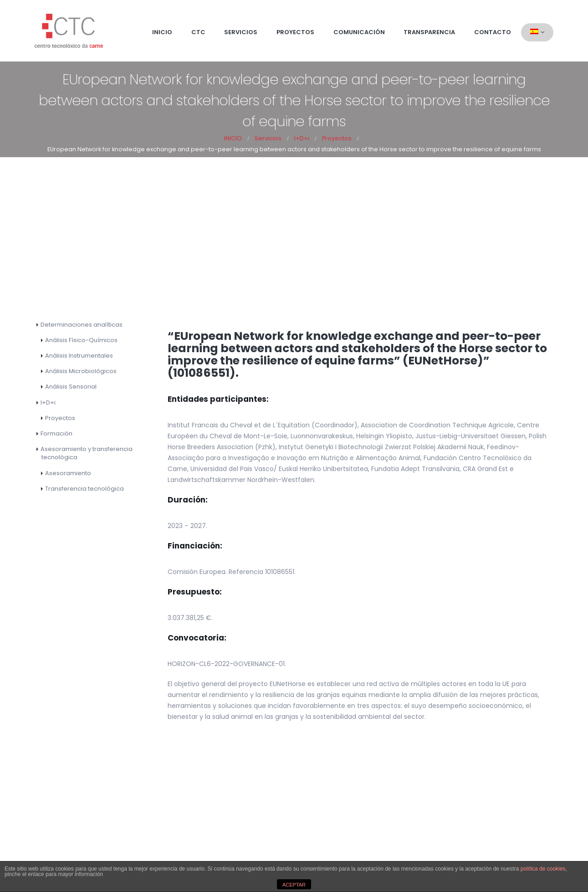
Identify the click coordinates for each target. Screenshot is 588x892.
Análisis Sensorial (71, 387)
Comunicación (359, 32)
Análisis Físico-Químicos (81, 340)
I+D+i (48, 402)
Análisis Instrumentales (79, 356)
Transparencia (429, 32)
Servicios (241, 32)
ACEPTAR (294, 885)
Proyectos (295, 32)
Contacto (493, 32)
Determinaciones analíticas (82, 325)
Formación (56, 433)
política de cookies (543, 869)
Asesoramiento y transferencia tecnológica (87, 453)
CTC (198, 32)
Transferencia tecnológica (84, 489)
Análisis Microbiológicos (81, 371)
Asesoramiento (68, 473)
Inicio (162, 32)
